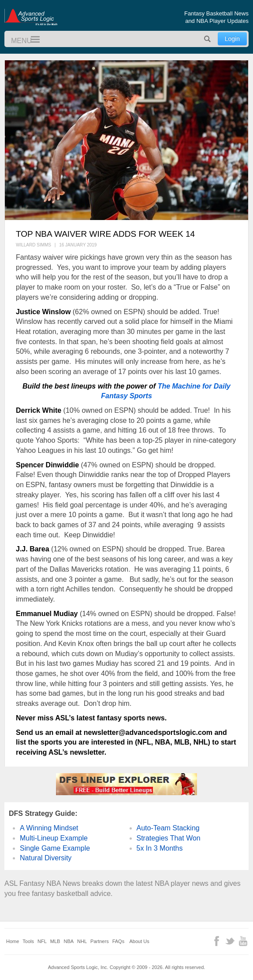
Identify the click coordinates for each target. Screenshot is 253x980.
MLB (55, 941)
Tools (28, 941)
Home (13, 941)
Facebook (217, 941)
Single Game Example (55, 848)
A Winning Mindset (49, 828)
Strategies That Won (169, 838)
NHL (82, 941)
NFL (42, 941)
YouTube (243, 941)
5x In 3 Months (160, 848)
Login (232, 39)
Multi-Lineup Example (54, 838)
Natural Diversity (46, 858)
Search (208, 39)
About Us (140, 941)
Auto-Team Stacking (168, 828)
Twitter (230, 941)
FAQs (119, 941)
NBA (69, 941)
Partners (100, 941)
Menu (31, 40)
